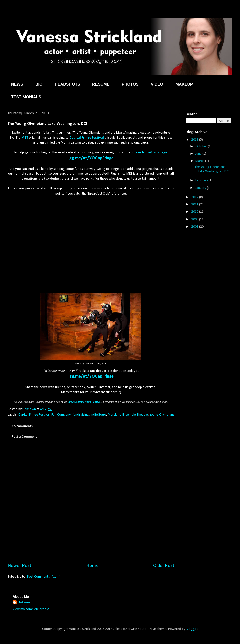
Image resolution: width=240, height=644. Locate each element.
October (202, 146)
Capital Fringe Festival (34, 415)
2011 (195, 205)
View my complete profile (31, 609)
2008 (195, 227)
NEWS (17, 84)
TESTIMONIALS (26, 97)
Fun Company (61, 415)
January (201, 188)
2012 (195, 197)
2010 (195, 212)
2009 (195, 219)
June (199, 154)
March (200, 161)
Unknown (25, 602)
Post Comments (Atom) (44, 577)
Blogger (192, 629)
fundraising (81, 415)
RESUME (101, 84)
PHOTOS (130, 84)
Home (92, 566)
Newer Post (19, 566)
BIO (39, 84)
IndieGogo (98, 415)
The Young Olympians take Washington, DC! (212, 169)
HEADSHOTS (67, 84)
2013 (195, 140)
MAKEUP (184, 84)
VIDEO (157, 84)
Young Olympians (162, 415)
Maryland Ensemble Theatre (128, 415)
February (202, 181)
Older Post (164, 566)
